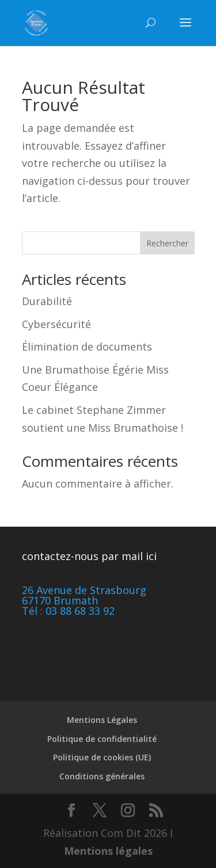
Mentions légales (108, 851)
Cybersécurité (56, 324)
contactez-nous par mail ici (89, 556)
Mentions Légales (102, 720)
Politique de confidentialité (102, 739)
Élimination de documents (87, 347)
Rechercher (167, 243)
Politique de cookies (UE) (102, 757)
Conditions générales (102, 776)
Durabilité (47, 301)
